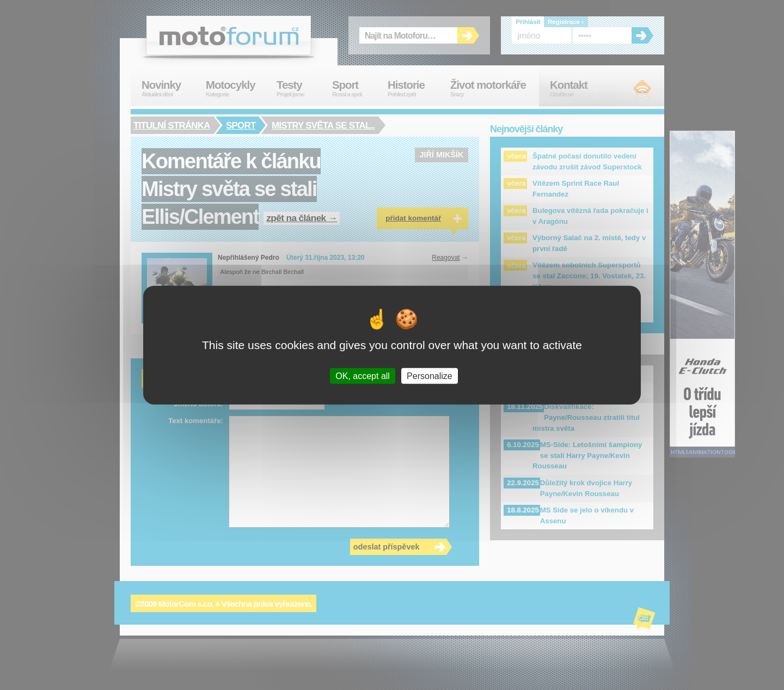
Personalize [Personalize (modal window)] (430, 376)
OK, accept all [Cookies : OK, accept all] (363, 376)
